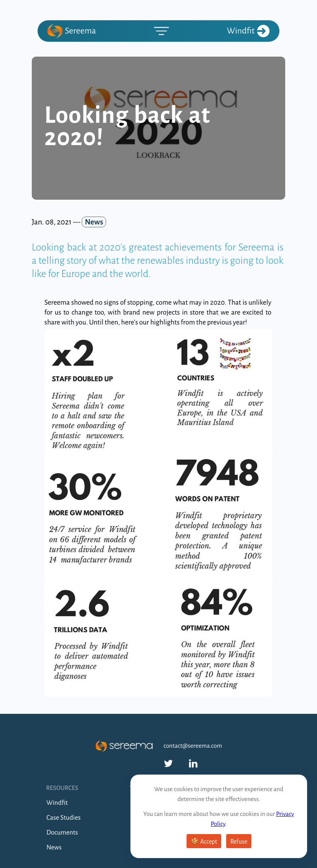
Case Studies (64, 818)
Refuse (239, 842)
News (54, 848)
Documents (62, 833)
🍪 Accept (204, 842)
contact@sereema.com (193, 746)
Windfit (248, 31)
